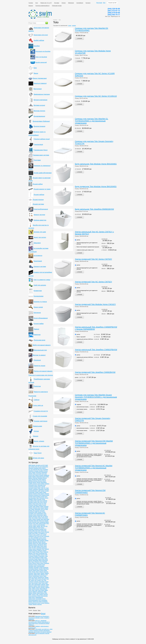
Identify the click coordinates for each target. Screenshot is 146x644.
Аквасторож (32, 599)
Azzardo (41, 475)
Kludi (30, 531)
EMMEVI (31, 499)
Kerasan (41, 529)
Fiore (40, 504)
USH (33, 585)
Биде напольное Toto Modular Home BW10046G (96, 164)
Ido (43, 521)
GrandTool (31, 512)
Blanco (44, 479)
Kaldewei (35, 528)
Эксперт (39, 604)
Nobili (35, 546)
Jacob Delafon (41, 525)
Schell (41, 567)
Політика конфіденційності (43, 6)
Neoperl (31, 545)
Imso (38, 522)
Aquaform (31, 471)
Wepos (42, 593)
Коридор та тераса (40, 302)
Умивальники (37, 426)
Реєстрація (99, 3)
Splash (43, 573)
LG (29, 538)
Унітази (36, 431)
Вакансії (31, 6)
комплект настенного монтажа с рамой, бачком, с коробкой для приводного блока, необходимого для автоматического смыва (90, 455)
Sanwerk (31, 567)
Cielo (42, 488)
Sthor (39, 575)
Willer (30, 594)
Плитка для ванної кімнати (43, 371)
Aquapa (36, 471)
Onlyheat (39, 548)
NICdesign (41, 545)
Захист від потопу (40, 237)
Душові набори (39, 195)
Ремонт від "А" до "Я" (46, 3)
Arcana (46, 471)
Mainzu (34, 539)
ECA (46, 496)
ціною (70, 26)
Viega (38, 589)
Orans (34, 549)
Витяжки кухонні (39, 105)
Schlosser (46, 567)
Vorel (39, 590)
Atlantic (31, 474)
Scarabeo (36, 567)
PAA (43, 549)
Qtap (30, 558)
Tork (35, 580)
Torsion (39, 580)
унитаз (78, 240)
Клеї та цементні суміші (42, 280)
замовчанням (64, 26)
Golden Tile (32, 511)
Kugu (33, 533)
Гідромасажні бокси (41, 150)
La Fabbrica (42, 533)
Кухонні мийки (39, 324)
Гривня (30, 610)
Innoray (31, 523)
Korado (35, 532)
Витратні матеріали (40, 100)
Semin (38, 570)
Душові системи (38, 204)
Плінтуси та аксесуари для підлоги (41, 375)
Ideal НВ (36, 521)
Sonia (35, 573)
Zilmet (39, 596)
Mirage (30, 542)
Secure (30, 570)
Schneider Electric (33, 569)
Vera (30, 587)
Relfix (46, 559)
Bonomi (40, 481)
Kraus (39, 532)
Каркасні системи (40, 267)
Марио (30, 602)
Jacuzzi (31, 526)
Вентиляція (38, 89)
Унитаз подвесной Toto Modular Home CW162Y (95, 304)
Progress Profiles (33, 556)
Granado (42, 511)
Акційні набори (39, 40)
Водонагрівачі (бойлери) (41, 121)
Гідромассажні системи (41, 155)
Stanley (47, 573)
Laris (34, 535)
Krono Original (45, 532)
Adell (46, 465)
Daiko (45, 492)
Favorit (35, 502)
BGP (40, 479)
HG (41, 516)
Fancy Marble (44, 501)
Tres (30, 583)
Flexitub (36, 505)
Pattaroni (40, 550)
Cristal (37, 492)
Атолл (44, 599)
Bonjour (36, 481)
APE (39, 469)
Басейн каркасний (41, 62)
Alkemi (44, 468)
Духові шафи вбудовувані (43, 173)
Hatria (45, 515)
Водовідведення (39, 116)
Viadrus (47, 587)
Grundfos (31, 514)
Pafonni (47, 549)
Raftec (42, 558)
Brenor (35, 482)
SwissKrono (41, 577)
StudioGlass (36, 576)
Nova (42, 546)
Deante (35, 494)
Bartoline (40, 478)
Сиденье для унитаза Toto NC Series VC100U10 (96, 96)
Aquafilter (45, 469)
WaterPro (35, 592)
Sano (35, 566)
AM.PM (35, 469)
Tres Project (35, 583)
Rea (43, 559)
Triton (40, 583)
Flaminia (31, 505)
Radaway (37, 558)
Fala (38, 501)
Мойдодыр (36, 602)
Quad (33, 558)
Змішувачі (37, 243)
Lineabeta (36, 538)
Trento (47, 582)
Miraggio (35, 542)
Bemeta (34, 479)
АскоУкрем (39, 599)
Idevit (40, 521)
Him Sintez (35, 518)
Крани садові (38, 307)
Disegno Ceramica (34, 495)
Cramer (42, 491)
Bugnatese (44, 482)
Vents (47, 586)
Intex (48, 523)
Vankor (35, 586)
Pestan (34, 552)
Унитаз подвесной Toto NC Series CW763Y (93, 259)
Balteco (31, 478)
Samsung (31, 565)
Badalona (47, 475)
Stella (35, 575)
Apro (41, 469)
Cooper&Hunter (33, 491)
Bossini (30, 482)
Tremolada (42, 582)
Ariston (34, 472)
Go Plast (46, 509)
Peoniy (45, 550)
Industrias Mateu (44, 522)
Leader (44, 535)
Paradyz (35, 550)
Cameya (35, 484)
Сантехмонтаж (33, 603)
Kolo (39, 531)
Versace (43, 587)
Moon (35, 543)
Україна (35, 604)
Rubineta (46, 563)
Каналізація (38, 261)
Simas (34, 572)
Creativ (47, 491)
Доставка (57, 3)
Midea (47, 540)
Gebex (42, 506)
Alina (40, 468)
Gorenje (37, 511)
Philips (38, 552)
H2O (45, 514)
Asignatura (44, 472)
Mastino (31, 540)
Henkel (30, 516)
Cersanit (31, 488)
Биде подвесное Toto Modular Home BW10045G (96, 186)
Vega (39, 586)
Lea (41, 535)
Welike (35, 593)
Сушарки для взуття (41, 411)
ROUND (45, 562)
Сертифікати (80, 3)
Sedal (34, 570)
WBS (45, 592)
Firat (45, 504)
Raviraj (40, 559)
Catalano (47, 484)
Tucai (43, 583)
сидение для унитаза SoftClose (85, 339)
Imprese (34, 522)
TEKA (36, 579)
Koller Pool (35, 531)
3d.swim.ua (39, 465)
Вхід (104, 3)
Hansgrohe (40, 515)
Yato (37, 594)
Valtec (47, 585)
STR (46, 575)
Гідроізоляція (38, 145)
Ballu (47, 477)
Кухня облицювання (41, 318)
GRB (36, 512)
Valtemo (31, 586)
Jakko (35, 526)
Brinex (39, 482)
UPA (30, 585)
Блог (37, 3)
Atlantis (33, 465)
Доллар (35, 610)
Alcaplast (36, 468)
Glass (33, 509)
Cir (45, 488)
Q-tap (46, 556)
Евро (39, 610)
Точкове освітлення (40, 421)
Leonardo (47, 536)
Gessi (42, 508)
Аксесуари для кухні (41, 35)
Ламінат (36, 329)
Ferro (41, 502)
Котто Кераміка (43, 600)
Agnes (33, 467)
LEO (35, 536)
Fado (35, 501)
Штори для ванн (38, 458)
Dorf (40, 495)
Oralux (30, 549)
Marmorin (44, 539)
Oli (32, 548)
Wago (43, 590)
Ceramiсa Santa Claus (35, 487)
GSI (35, 514)
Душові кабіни (38, 184)
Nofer (38, 546)
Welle (38, 593)
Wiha (46, 593)
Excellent (31, 501)
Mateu (35, 540)
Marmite (39, 539)
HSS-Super (45, 518)
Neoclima (44, 543)
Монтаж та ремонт (39, 355)
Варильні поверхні (40, 83)
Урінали (35, 436)
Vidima (34, 589)
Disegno (47, 494)
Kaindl (30, 528)
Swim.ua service (33, 577)
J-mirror (35, 525)
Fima (34, 504)
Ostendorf (39, 549)
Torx (42, 580)
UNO (46, 583)
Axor (33, 475)
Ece (30, 498)
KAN (39, 528)
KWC (37, 533)
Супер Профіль (45, 603)
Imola (30, 522)
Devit (39, 494)
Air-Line (40, 467)
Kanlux (42, 528)
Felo (38, 502)
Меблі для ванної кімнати (42, 345)
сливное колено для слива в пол (85, 250)
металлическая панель (83, 407)
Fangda (31, 502)
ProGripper (41, 556)
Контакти (88, 3)
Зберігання (71, 3)
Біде (35, 68)
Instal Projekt (42, 523)
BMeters (31, 481)
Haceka (31, 515)
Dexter (42, 494)
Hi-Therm (45, 516)
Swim (45, 576)
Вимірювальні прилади (42, 94)
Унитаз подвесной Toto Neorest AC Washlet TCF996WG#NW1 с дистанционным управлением (94, 468)
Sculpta (41, 569)
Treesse (36, 582)
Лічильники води (39, 340)
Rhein (40, 560)
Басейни (37, 46)
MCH (38, 540)
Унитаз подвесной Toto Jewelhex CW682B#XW (95, 372)
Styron (41, 576)
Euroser (39, 499)
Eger (38, 498)
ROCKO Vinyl (38, 562)
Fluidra (40, 505)
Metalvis (42, 540)
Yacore (34, 594)
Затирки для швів (40, 232)
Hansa (35, 515)
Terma (40, 579)
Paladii (30, 550)
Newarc (35, 545)
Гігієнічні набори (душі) (42, 139)
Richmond (45, 560)
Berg (38, 479)
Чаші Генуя (37, 453)
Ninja (45, 545)
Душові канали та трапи (42, 189)
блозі (43, 614)
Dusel (34, 496)
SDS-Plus (46, 569)
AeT (30, 467)
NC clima (39, 543)
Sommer (31, 573)
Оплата (64, 3)
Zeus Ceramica (33, 596)
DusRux (38, 496)
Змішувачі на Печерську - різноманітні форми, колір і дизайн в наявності (39, 618)
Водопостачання (39, 126)
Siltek (45, 570)
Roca (33, 562)
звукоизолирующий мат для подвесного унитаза (87, 243)
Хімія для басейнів (41, 57)
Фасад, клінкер (39, 441)
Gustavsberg (40, 514)
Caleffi (30, 484)
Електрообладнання (41, 209)
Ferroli (45, 502)
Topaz (32, 580)
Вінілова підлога (39, 111)
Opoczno (44, 548)
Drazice (44, 495)
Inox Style (36, 523)
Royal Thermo (32, 563)
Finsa (37, 504)
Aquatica (41, 471)
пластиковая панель (82, 409)
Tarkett (46, 577)
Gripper (40, 512)
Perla (30, 552)
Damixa (31, 494)
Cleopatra (41, 489)
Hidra (30, 518)
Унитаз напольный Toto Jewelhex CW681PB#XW (96, 350)
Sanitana (31, 566)
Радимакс (45, 602)
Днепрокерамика (33, 600)
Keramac (31, 529)
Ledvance (31, 536)
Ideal (45, 519)
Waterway (41, 592)
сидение (79, 404)
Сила (39, 603)
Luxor (40, 538)
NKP (30, 546)
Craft (39, 491)
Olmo (35, 548)
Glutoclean (37, 509)
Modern (31, 543)
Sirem (37, 572)
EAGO (43, 496)
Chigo (39, 488)
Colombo (46, 489)
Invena (30, 525)
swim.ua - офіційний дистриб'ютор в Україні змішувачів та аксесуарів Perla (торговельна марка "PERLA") (39, 623)
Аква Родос (32, 597)
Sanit (43, 565)
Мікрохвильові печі (40, 350)
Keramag (36, 529)
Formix (44, 505)
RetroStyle (35, 560)
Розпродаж (32, 396)
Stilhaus (43, 575)
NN (32, 546)
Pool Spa (35, 553)
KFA (45, 529)
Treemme (31, 582)
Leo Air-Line (40, 536)
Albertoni (31, 468)
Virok (30, 590)
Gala (34, 506)
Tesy (48, 579)
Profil (46, 555)
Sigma (42, 570)
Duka (48, 495)
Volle (36, 590)
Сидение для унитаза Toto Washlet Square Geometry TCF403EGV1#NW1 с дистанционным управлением (96, 397)
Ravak (36, 559)
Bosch (44, 481)
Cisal (47, 488)
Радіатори (37, 386)
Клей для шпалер (40, 285)
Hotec (40, 518)
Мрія (40, 602)
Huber (30, 519)
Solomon (46, 572)
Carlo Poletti (41, 484)
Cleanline (35, 489)
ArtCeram (38, 472)
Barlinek (35, 478)
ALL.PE (31, 469)
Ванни (36, 73)
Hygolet (38, 519)
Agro (36, 467)
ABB (30, 465)
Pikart (41, 552)
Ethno (35, 499)
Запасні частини (39, 215)
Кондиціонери (38, 296)
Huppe (34, 519)
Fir (43, 504)
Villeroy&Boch (43, 589)
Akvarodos (45, 467)
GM (42, 509)
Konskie (31, 532)
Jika (42, 526)
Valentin (43, 585)
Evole (44, 499)
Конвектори (38, 291)
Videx (30, 589)
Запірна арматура (40, 220)
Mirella (39, 542)
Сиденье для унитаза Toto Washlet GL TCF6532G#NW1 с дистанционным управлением (92, 121)
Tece (30, 579)
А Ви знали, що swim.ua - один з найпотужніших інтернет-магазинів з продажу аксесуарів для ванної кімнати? (40, 631)
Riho (30, 562)
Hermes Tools (36, 516)
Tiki (29, 580)
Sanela (40, 565)
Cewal (35, 488)
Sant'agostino (41, 566)
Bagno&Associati (41, 477)
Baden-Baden (32, 477)
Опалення (37, 360)
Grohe (44, 512)
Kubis (30, 533)
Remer (30, 560)
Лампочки (37, 335)
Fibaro (30, 504)
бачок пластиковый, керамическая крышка (88, 247)
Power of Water (36, 555)
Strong (30, 576)
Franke (30, 506)
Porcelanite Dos (43, 553)
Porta (30, 555)
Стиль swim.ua (38, 405)
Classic (30, 489)
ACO (43, 465)
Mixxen (44, 542)
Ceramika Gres (42, 485)
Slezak (41, 572)
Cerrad (43, 487)
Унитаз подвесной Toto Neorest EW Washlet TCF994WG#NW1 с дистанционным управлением (94, 443)
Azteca (37, 475)
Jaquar (38, 526)
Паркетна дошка (39, 366)
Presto (42, 555)
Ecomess (33, 498)
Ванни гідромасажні (40, 78)
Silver (30, 572)
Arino (30, 472)
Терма (30, 604)
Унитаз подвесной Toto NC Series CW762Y (93, 282)
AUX (43, 474)
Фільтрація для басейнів (43, 51)
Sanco (36, 565)
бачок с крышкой (81, 337)
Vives (33, 590)
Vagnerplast (37, 585)
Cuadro (41, 492)
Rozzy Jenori (40, 563)
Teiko (33, 579)
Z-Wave (41, 594)
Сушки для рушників (40, 416)
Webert (30, 593)
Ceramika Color (33, 485)
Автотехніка (44, 596)
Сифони (36, 400)
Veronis (38, 587)
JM (44, 526)
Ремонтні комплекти (41, 392)
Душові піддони (38, 200)
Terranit (44, 579)
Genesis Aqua (37, 508)
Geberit (38, 506)
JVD (46, 526)
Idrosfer (46, 521)
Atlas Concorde (37, 474)
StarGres (31, 575)
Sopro (39, 573)
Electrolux (42, 498)
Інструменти (38, 256)
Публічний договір (57, 6)
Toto (60, 20)
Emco (47, 498)
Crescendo (31, 492)
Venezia (43, 586)
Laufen (38, 535)
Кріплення (37, 313)
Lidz (32, 538)
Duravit (30, 496)
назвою (74, 26)
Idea (42, 519)
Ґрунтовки (37, 160)
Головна (31, 3)
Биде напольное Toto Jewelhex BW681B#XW (94, 209)
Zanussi (46, 594)
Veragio (33, 587)
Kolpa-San (44, 531)
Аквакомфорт (39, 597)
